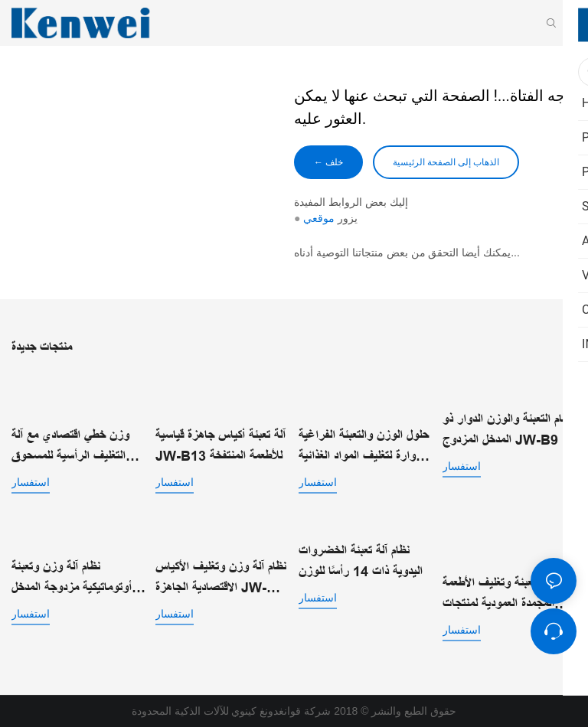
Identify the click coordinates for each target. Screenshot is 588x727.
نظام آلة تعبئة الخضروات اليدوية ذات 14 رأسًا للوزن (361, 561)
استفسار (31, 482)
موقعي (319, 218)
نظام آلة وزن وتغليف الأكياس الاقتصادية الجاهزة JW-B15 (221, 579)
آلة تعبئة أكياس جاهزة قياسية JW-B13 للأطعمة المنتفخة (220, 446)
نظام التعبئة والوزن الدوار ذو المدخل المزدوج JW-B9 (508, 430)
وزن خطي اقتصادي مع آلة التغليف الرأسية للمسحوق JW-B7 (70, 447)
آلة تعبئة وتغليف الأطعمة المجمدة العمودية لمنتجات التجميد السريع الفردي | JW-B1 (498, 595)
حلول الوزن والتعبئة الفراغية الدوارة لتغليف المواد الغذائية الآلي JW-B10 (364, 447)
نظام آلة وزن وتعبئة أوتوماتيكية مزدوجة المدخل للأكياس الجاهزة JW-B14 (74, 579)
